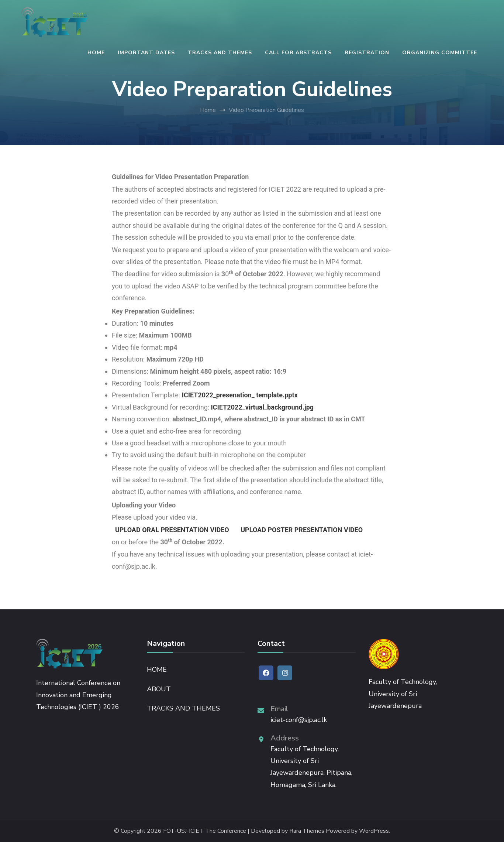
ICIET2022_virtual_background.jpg (263, 407)
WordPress (374, 831)
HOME (96, 53)
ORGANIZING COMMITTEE (440, 53)
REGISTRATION (367, 53)
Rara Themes (307, 831)
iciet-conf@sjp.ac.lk (299, 720)
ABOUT (159, 689)
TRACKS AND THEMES (220, 53)
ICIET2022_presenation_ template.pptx (240, 395)
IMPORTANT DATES (146, 53)
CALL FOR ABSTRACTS (298, 53)
